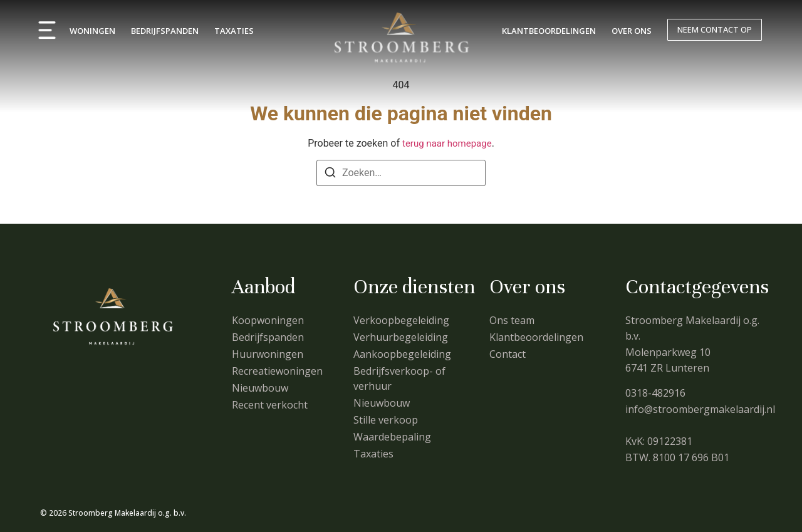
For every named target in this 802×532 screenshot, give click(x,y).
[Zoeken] (330, 175)
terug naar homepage (447, 143)
